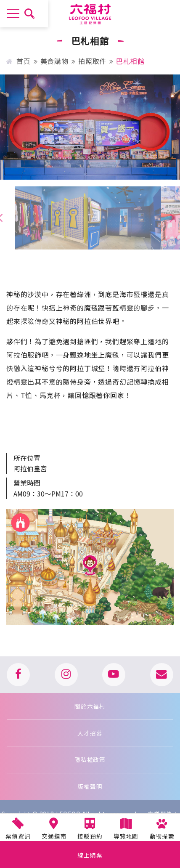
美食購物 (54, 61)
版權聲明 (90, 786)
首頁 (18, 61)
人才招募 (90, 733)
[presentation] (173, 217)
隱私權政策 (90, 759)
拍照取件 (92, 61)
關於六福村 (90, 706)
